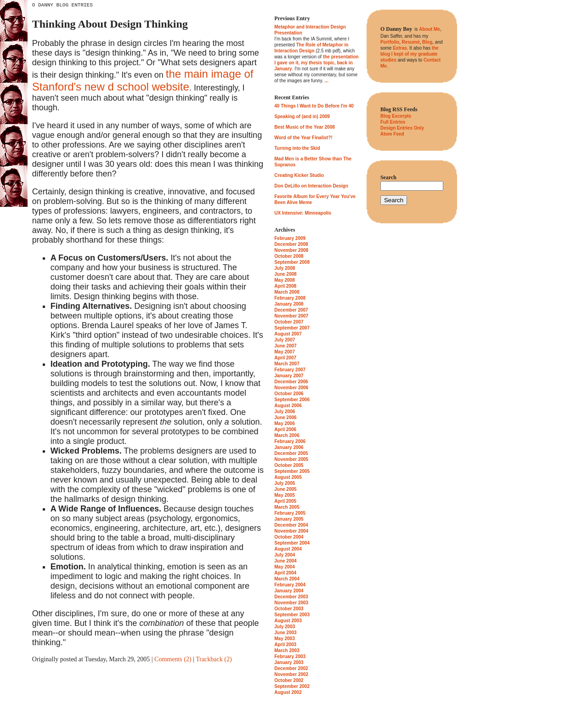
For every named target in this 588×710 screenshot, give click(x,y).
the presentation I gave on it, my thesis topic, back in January (316, 63)
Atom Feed (392, 134)
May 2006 (284, 423)
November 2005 (291, 459)
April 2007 (285, 358)
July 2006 (285, 412)
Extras (400, 48)
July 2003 (285, 627)
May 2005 (284, 495)
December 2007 (291, 310)
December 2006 (291, 382)
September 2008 (292, 262)
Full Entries (393, 122)
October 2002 (289, 680)
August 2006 (288, 406)
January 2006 (289, 447)
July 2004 (285, 555)
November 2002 (291, 674)
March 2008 (287, 292)
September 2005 (292, 471)
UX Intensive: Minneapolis (303, 213)
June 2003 (285, 633)
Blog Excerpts (396, 116)
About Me (430, 29)
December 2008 (291, 244)
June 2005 (285, 489)
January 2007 (289, 376)
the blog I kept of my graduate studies (410, 54)
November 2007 (291, 316)
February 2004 (290, 585)
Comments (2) (173, 659)
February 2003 (290, 656)
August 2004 (288, 549)
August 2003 (288, 621)
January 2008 (289, 304)
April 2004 (285, 573)
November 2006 (291, 388)
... (327, 81)
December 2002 (291, 668)
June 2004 (285, 561)
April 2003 (285, 645)
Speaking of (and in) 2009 (302, 116)
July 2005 (285, 483)
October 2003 (289, 609)
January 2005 (289, 519)
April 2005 (285, 501)
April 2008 (285, 286)
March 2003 (287, 650)
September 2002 (292, 686)
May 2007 (284, 352)
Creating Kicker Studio (299, 175)
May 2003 (284, 639)
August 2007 (288, 334)
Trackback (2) (214, 659)
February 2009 (290, 238)
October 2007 (289, 322)
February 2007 (290, 370)
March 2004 (287, 579)
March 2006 (287, 435)
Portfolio (390, 42)
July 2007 (285, 340)
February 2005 (290, 513)
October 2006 (289, 394)
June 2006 (285, 417)
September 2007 (292, 328)
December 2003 (291, 597)
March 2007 (287, 364)
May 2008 (284, 280)
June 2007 (285, 346)
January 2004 (289, 591)
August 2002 (288, 692)
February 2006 (290, 441)
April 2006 (285, 429)
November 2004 (291, 531)
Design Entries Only (402, 128)
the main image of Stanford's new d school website (143, 80)
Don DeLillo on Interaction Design (311, 186)
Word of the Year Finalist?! (303, 138)
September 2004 (292, 543)
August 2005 (288, 477)
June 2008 (285, 274)
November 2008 (291, 250)
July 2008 (285, 268)
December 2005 (291, 453)
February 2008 (290, 298)
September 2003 (292, 615)
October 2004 (289, 537)
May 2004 (284, 567)
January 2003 (289, 662)
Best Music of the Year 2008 (305, 127)
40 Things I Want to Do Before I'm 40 (314, 106)
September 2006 (292, 400)
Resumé (411, 42)
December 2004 (291, 525)
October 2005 (289, 465)
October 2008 (289, 256)
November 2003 (291, 603)
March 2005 (287, 507)
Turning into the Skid (297, 148)
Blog (427, 42)
